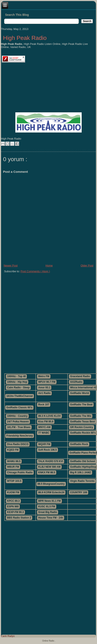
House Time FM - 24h (51, 518)
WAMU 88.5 (14, 461)
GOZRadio (76, 382)
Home (49, 266)
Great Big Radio (48, 512)
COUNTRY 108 (79, 492)
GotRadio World (79, 393)
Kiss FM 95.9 (46, 422)
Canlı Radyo (8, 636)
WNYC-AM (44, 427)
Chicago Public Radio (20, 472)
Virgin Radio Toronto (82, 481)
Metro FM (44, 376)
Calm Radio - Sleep (18, 388)
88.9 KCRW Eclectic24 (51, 492)
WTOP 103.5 (14, 481)
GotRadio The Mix (81, 416)
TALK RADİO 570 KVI (51, 461)
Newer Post (11, 266)
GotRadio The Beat (81, 405)
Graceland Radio (80, 376)
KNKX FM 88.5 (47, 472)
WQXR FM (44, 444)
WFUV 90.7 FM (47, 382)
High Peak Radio (25, 38)
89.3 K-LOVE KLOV (49, 416)
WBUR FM (13, 467)
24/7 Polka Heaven (18, 422)
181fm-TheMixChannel (20, 396)
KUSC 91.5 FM (47, 507)
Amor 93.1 (44, 388)
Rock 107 (44, 405)
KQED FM (13, 450)
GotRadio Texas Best (82, 422)
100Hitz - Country (17, 416)
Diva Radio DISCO (18, 444)
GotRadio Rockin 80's (83, 433)
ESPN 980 (13, 507)
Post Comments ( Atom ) (35, 271)
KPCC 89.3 (13, 501)
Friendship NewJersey (20, 436)
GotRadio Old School (83, 461)
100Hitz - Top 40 (16, 376)
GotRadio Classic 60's (19, 407)
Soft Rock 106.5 (47, 450)
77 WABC (44, 433)
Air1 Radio (44, 393)
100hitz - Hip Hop (17, 382)
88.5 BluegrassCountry (51, 484)
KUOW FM (13, 492)
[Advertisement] (48, 321)
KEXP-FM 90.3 (15, 512)
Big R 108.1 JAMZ (81, 472)
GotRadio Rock (79, 444)
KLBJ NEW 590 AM (49, 467)
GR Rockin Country (82, 427)
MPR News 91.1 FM (49, 501)
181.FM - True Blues (19, 427)
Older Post (87, 266)
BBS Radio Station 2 (19, 518)
